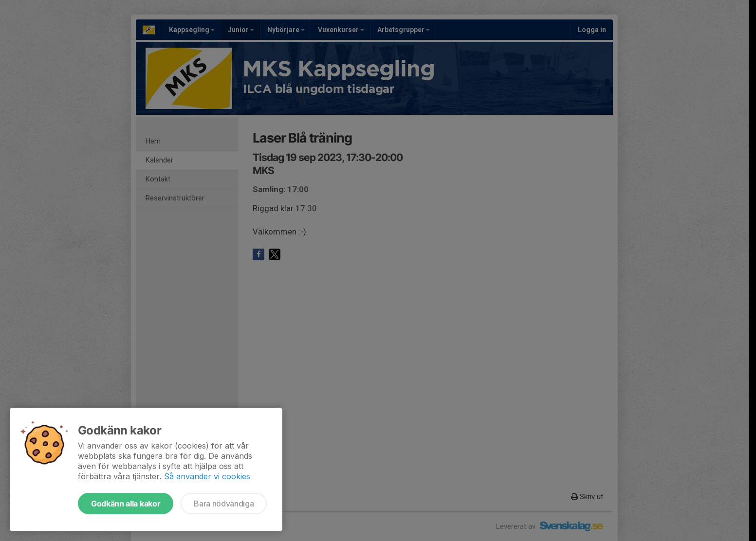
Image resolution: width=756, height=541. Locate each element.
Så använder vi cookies (207, 476)
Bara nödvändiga (224, 504)
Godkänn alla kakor (126, 504)
